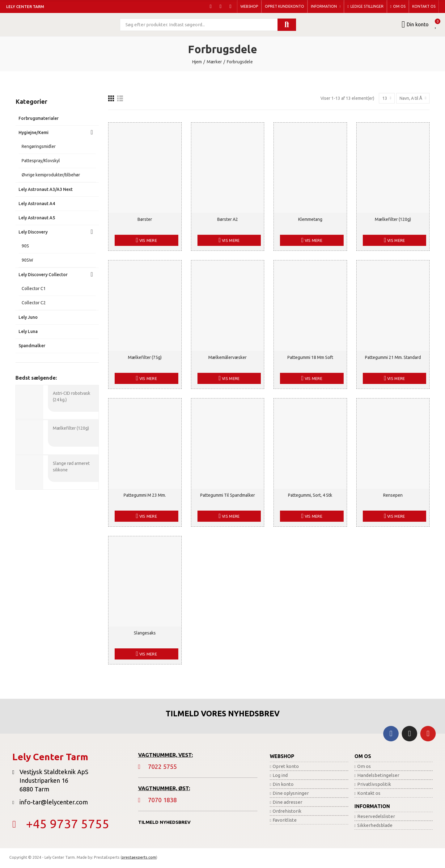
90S (25, 246)
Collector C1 (34, 289)
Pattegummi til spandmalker (228, 495)
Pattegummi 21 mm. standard (393, 357)
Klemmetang (310, 219)
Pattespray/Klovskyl (41, 161)
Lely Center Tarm (25, 6)
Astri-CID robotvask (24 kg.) (72, 396)
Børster (145, 219)
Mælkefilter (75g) (145, 357)
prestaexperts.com (139, 857)
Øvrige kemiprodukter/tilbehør (51, 175)
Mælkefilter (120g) (393, 219)
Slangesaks (145, 633)
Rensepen (393, 495)
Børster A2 (228, 219)
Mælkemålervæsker (227, 357)
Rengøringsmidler (39, 146)
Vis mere (148, 240)
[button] (249, 6)
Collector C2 (34, 303)
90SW (27, 260)
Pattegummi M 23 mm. (145, 495)
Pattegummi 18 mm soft (310, 357)
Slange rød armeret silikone (71, 466)
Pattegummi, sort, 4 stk (310, 495)
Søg (287, 25)
